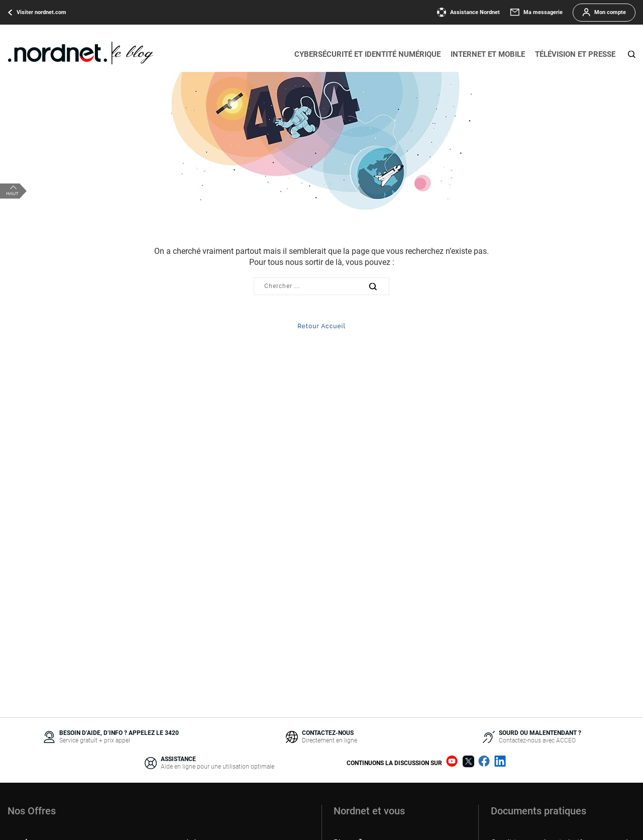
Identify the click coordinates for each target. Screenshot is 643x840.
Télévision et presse (575, 54)
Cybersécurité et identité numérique (367, 54)
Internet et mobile (488, 54)
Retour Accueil (321, 326)
